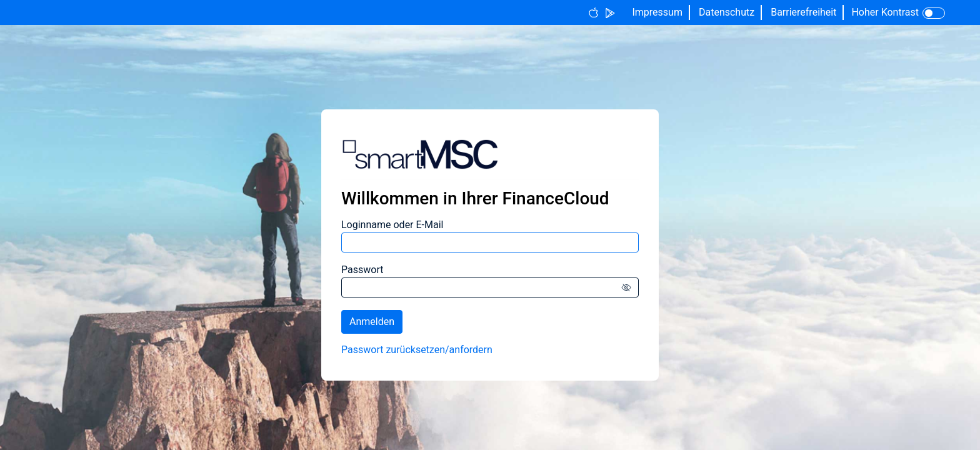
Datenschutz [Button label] (727, 12)
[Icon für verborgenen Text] (629, 287)
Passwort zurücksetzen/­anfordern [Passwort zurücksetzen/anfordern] (417, 350)
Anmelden (372, 322)
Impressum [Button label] (657, 12)
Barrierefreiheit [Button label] (803, 12)
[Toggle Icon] (934, 13)
